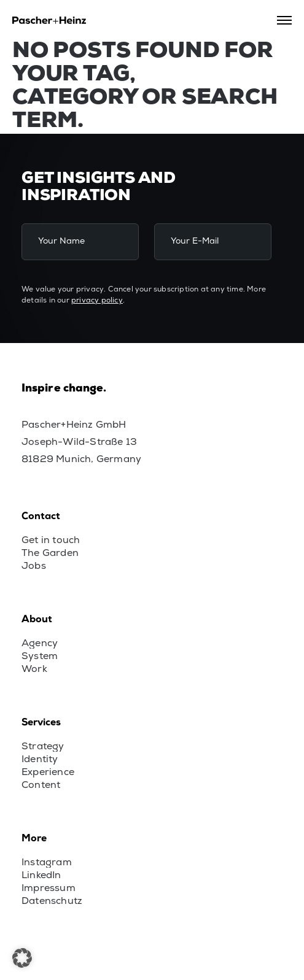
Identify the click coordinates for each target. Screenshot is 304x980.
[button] (22, 958)
